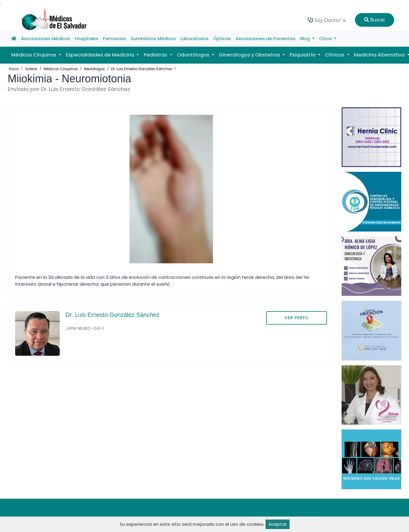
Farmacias (115, 38)
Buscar (375, 20)
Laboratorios (195, 38)
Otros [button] (326, 38)
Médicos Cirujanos (61, 69)
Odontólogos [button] (194, 55)
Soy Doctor (327, 20)
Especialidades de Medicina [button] (101, 55)
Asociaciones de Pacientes (266, 38)
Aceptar (278, 524)
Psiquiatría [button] (303, 55)
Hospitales (87, 38)
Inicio (14, 69)
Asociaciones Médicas (46, 38)
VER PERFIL (297, 318)
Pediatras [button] (156, 55)
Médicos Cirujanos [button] (34, 55)
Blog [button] (306, 38)
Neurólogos (94, 69)
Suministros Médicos (153, 38)
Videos (31, 69)
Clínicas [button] (335, 55)
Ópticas (222, 38)
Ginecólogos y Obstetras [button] (250, 55)
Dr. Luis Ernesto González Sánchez (142, 69)
